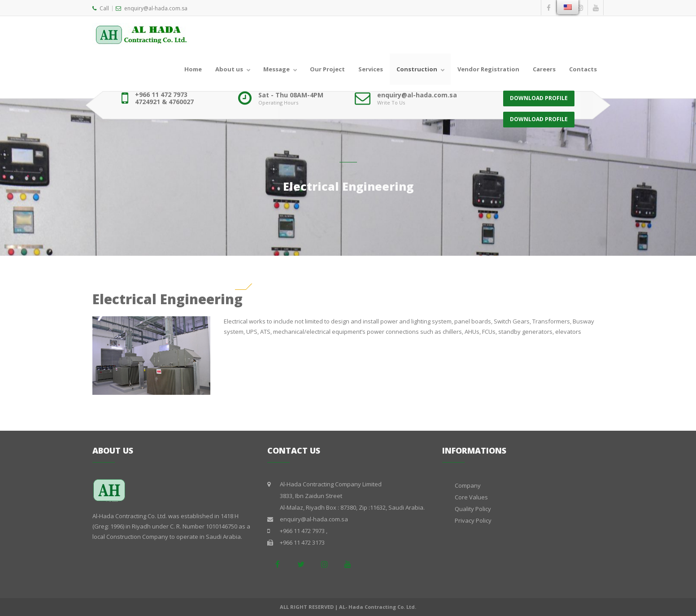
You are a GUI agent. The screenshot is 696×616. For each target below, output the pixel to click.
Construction (417, 69)
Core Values (471, 497)
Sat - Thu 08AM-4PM (291, 95)
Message (276, 69)
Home (193, 69)
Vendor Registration (488, 69)
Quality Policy (473, 509)
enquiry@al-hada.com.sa (152, 8)
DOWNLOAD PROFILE (539, 98)
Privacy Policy (473, 520)
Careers (544, 69)
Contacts (583, 69)
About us (229, 69)
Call (101, 8)
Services (371, 69)
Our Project (327, 69)
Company (468, 485)
